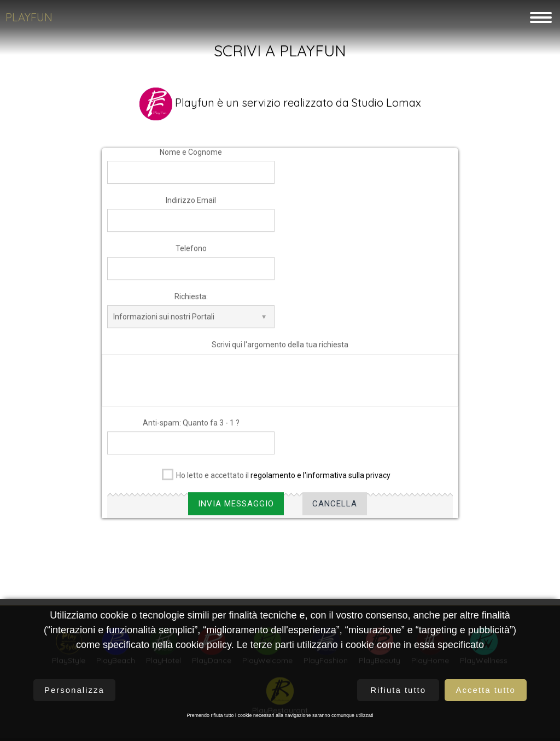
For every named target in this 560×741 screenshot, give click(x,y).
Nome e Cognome (191, 159)
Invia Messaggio (236, 510)
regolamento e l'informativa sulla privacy (320, 482)
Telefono (191, 255)
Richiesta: (191, 304)
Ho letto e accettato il (276, 480)
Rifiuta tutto (398, 690)
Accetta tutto (485, 690)
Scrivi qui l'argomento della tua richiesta (280, 352)
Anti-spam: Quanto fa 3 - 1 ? (191, 429)
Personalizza (74, 690)
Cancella (335, 510)
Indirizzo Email (191, 207)
